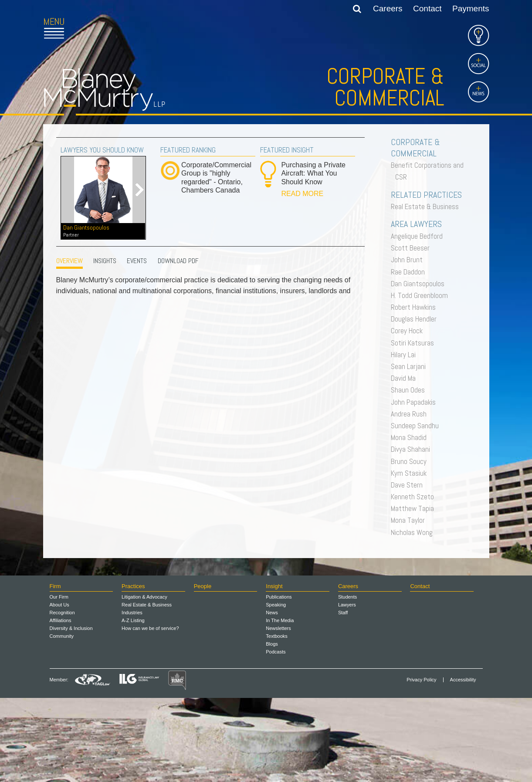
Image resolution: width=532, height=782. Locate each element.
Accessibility (463, 764)
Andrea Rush (411, 414)
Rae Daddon (410, 272)
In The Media (280, 704)
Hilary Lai (405, 355)
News (272, 697)
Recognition (62, 697)
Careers (388, 8)
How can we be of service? (150, 712)
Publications (279, 681)
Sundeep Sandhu (417, 426)
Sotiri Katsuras (415, 343)
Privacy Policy (421, 764)
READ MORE (302, 194)
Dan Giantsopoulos (103, 231)
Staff (343, 697)
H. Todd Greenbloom (422, 295)
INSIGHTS (105, 261)
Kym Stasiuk (411, 473)
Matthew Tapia (415, 508)
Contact (427, 8)
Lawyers (347, 689)
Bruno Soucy (411, 461)
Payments (471, 8)
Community (62, 720)
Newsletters (278, 712)
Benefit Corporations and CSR (429, 171)
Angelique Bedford (419, 236)
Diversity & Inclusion (71, 712)
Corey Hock (409, 331)
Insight (274, 670)
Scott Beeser (412, 248)
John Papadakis (415, 402)
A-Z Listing (133, 704)
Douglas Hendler (416, 319)
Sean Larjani (410, 366)
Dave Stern (409, 485)
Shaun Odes (410, 390)
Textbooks (277, 720)
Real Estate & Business (427, 207)
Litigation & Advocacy (144, 681)
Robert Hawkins (415, 307)
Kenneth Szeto (415, 497)
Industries (132, 697)
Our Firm (59, 681)
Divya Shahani (413, 449)
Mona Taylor (410, 520)
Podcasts (276, 736)
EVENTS (137, 261)
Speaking (276, 689)
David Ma (405, 378)
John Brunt (409, 260)
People (203, 670)
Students (347, 681)
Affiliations (61, 704)
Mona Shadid (411, 437)
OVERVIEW (69, 261)
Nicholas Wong (414, 532)
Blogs (272, 728)
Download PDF (178, 261)
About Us (59, 689)
